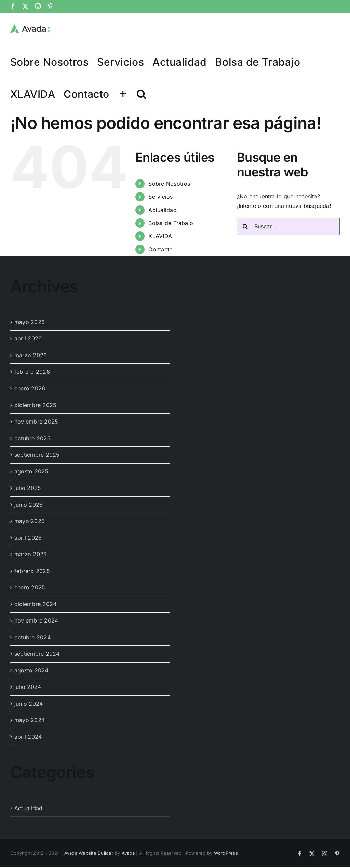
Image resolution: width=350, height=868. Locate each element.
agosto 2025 (31, 471)
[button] (142, 94)
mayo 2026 (30, 322)
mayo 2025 (30, 521)
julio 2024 (28, 687)
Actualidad (162, 210)
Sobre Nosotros (169, 184)
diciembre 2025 (35, 405)
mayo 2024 (30, 720)
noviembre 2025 (36, 422)
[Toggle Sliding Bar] (123, 94)
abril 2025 (28, 538)
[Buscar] (245, 226)
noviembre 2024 (36, 620)
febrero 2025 (32, 571)
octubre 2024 (32, 637)
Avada (128, 853)
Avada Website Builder (89, 853)
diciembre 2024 (35, 604)
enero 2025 (30, 587)
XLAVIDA (160, 236)
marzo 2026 (31, 355)
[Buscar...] (288, 226)
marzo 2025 (31, 554)
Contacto (160, 249)
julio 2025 (28, 488)
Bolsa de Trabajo (171, 223)
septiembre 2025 (37, 455)
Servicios (160, 197)
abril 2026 (28, 338)
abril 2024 (28, 737)
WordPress (226, 853)
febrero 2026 (32, 372)
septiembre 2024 (37, 654)
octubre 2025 (32, 438)
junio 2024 (29, 704)
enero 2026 (30, 388)
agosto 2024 (31, 670)
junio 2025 (29, 505)
